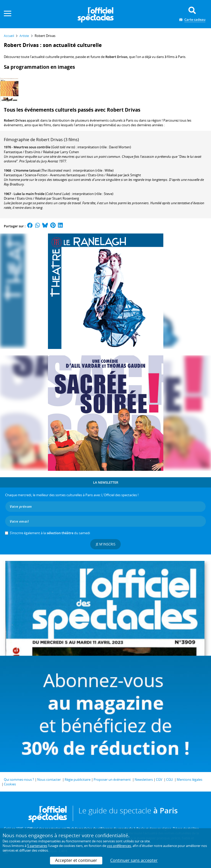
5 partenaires (37, 846)
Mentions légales (189, 779)
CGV (159, 779)
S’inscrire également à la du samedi (50, 533)
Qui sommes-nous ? (19, 779)
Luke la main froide (29, 194)
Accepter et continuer (76, 860)
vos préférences (119, 846)
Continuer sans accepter (134, 860)
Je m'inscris (106, 544)
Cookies (10, 784)
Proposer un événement (112, 779)
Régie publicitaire (78, 779)
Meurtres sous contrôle (32, 147)
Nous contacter (49, 779)
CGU (169, 779)
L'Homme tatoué (27, 170)
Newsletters (144, 779)
